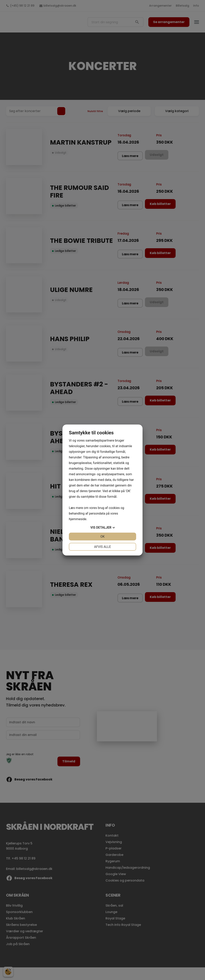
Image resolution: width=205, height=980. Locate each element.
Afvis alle (102, 547)
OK (102, 537)
